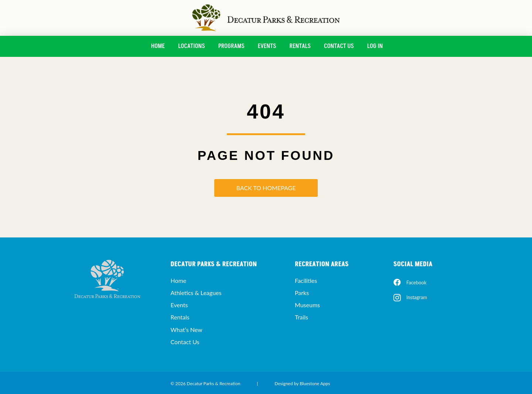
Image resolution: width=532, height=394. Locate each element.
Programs (231, 46)
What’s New (187, 330)
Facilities (306, 280)
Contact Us (339, 46)
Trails (301, 317)
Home (158, 46)
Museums (307, 305)
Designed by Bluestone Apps (302, 383)
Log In (375, 46)
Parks (302, 293)
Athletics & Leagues (196, 293)
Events (267, 46)
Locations (191, 46)
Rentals (300, 46)
